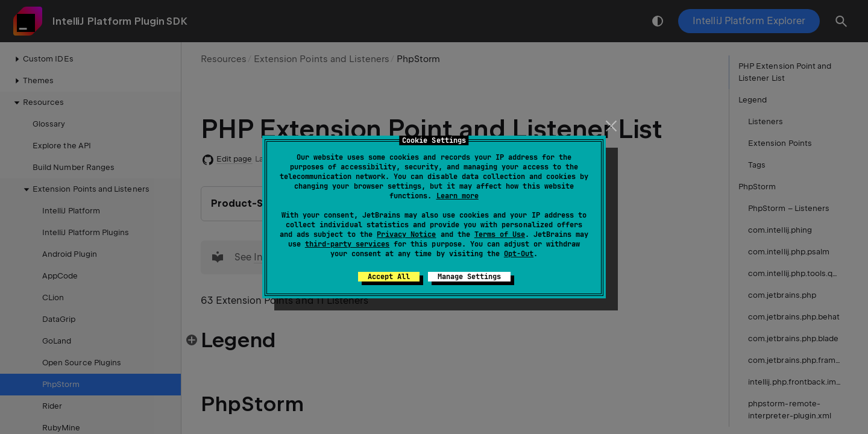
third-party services (347, 244)
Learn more (458, 196)
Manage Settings (469, 277)
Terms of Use (500, 234)
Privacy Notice (406, 234)
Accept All (389, 277)
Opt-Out (519, 254)
